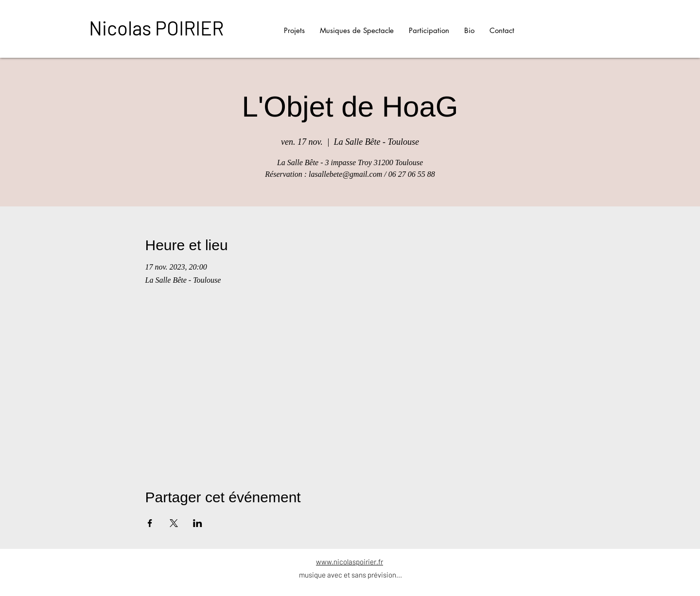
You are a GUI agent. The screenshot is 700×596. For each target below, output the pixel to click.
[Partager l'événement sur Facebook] (150, 523)
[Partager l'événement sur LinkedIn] (198, 523)
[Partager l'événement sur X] (174, 523)
